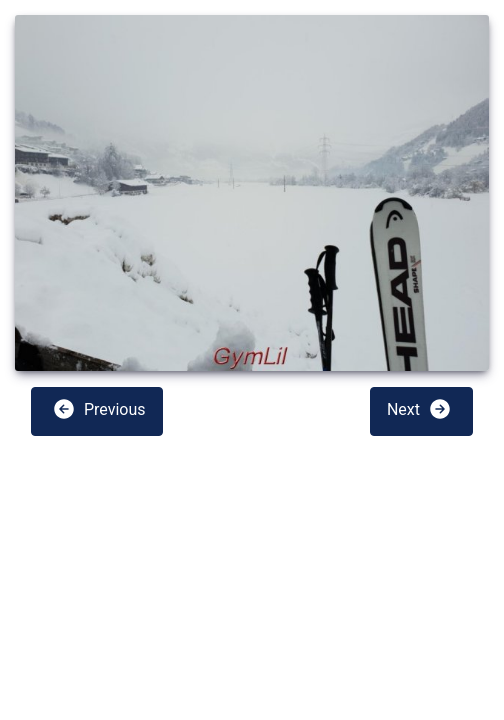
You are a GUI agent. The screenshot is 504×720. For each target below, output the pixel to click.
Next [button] (419, 409)
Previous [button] (99, 409)
